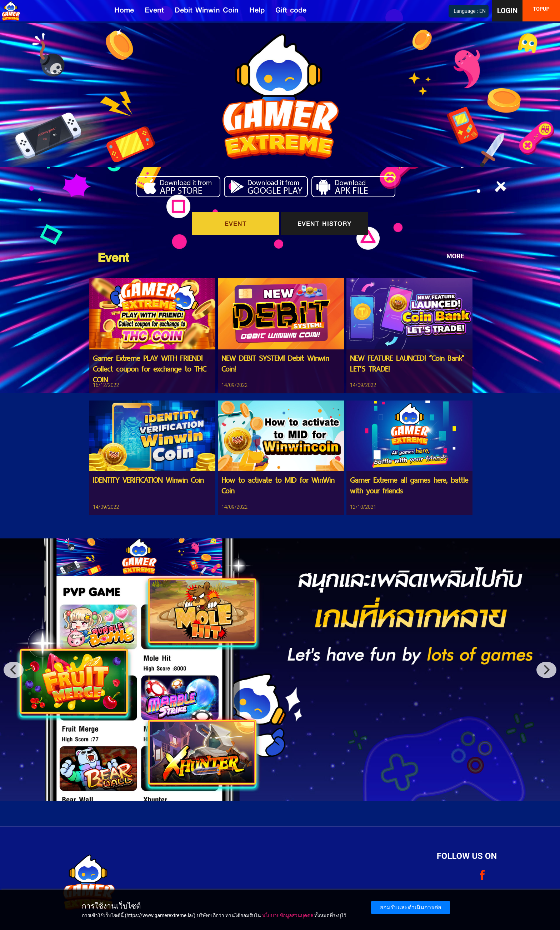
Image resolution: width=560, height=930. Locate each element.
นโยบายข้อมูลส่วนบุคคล (288, 915)
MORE (455, 256)
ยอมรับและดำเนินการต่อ (411, 907)
